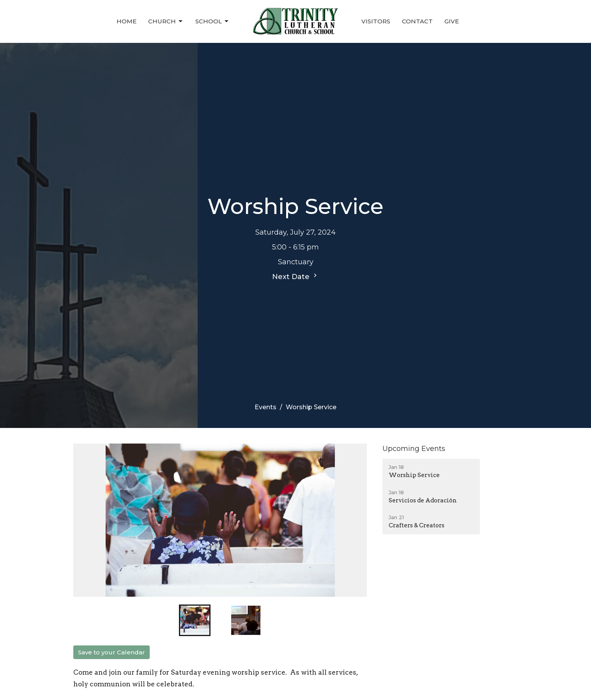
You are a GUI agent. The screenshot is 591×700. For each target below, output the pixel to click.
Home (127, 21)
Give (452, 21)
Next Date (295, 276)
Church (166, 21)
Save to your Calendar (111, 652)
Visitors (376, 21)
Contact (417, 21)
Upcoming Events (414, 449)
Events (265, 407)
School (212, 21)
